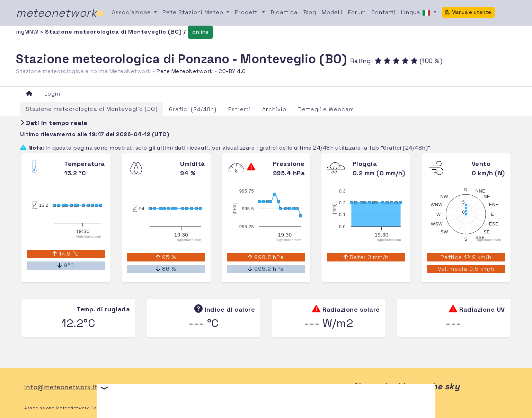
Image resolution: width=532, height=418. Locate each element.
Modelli (332, 12)
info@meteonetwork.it (61, 387)
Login (52, 94)
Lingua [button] (417, 13)
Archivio (274, 109)
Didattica (284, 12)
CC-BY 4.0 (232, 71)
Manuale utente (468, 12)
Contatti (383, 12)
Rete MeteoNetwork (185, 71)
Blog (310, 12)
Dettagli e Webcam (326, 109)
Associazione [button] (132, 12)
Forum (357, 12)
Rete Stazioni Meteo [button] (194, 12)
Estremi (239, 109)
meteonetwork (60, 13)
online (200, 32)
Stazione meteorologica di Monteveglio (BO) (92, 109)
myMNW (28, 32)
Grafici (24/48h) (193, 109)
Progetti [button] (248, 12)
